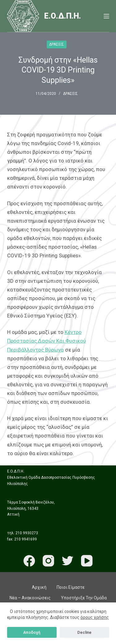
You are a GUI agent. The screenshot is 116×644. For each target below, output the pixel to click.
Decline (84, 632)
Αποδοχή (32, 632)
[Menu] (106, 16)
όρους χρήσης (95, 617)
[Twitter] (68, 561)
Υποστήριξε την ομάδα (84, 598)
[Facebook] (29, 561)
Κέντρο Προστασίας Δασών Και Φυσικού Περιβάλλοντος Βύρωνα (47, 341)
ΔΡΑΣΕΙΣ (57, 44)
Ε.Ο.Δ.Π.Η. (63, 16)
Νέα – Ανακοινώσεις (30, 598)
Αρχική (39, 587)
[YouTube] (87, 561)
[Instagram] (48, 561)
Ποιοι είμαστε (71, 587)
